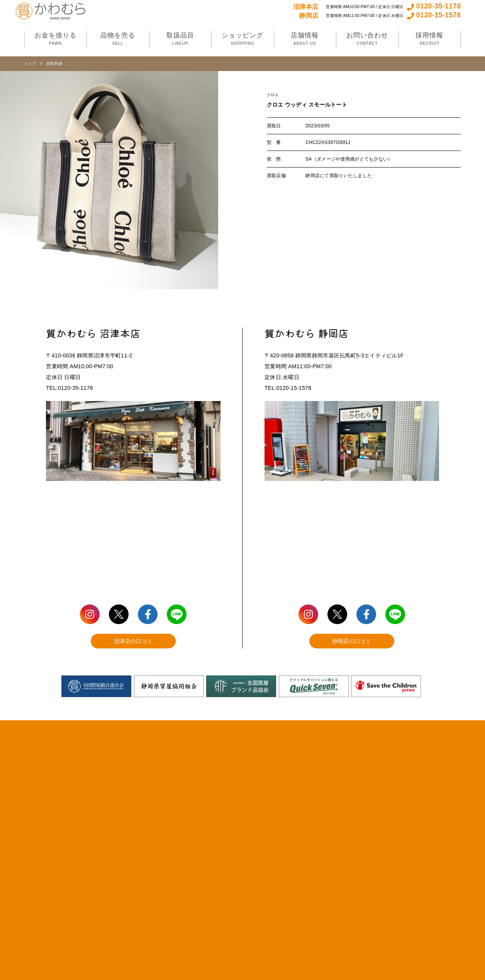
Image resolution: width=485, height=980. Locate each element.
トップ (30, 63)
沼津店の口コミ (133, 641)
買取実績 (54, 63)
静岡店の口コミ (352, 641)
